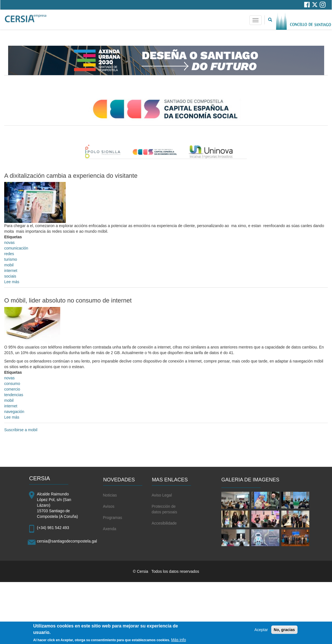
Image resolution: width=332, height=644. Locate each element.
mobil (9, 265)
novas (9, 243)
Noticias (110, 495)
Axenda (109, 529)
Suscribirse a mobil (21, 430)
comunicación (16, 248)
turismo (11, 259)
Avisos (109, 506)
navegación (14, 412)
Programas (112, 518)
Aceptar (261, 631)
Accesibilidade (164, 523)
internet (11, 271)
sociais (10, 276)
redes (9, 254)
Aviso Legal (162, 495)
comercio (12, 389)
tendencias (14, 395)
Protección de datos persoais (164, 509)
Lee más (12, 282)
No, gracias (284, 631)
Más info (179, 641)
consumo (12, 384)
